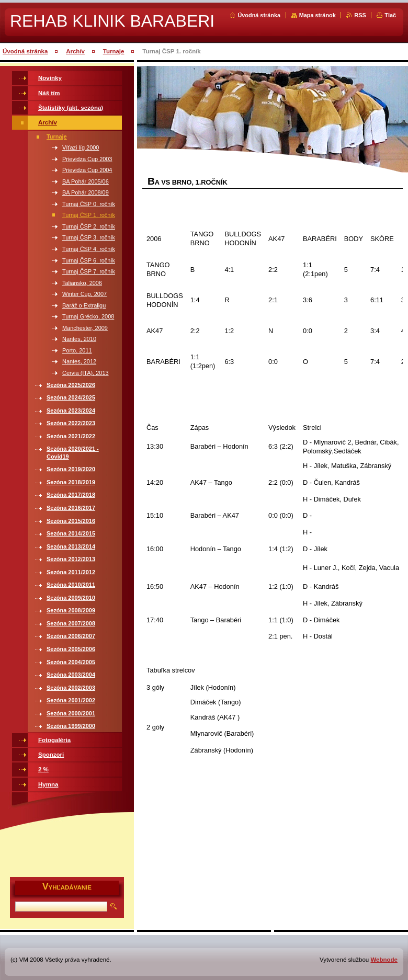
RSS (360, 15)
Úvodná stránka (259, 15)
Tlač (390, 15)
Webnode (384, 960)
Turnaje (114, 51)
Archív (75, 51)
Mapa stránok (318, 15)
